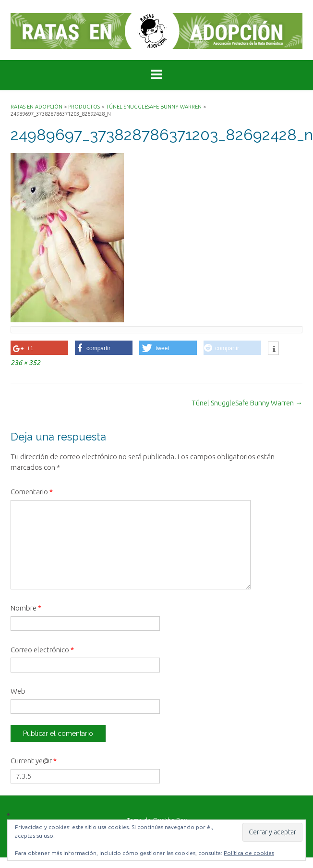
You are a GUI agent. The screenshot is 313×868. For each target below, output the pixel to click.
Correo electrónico (42, 650)
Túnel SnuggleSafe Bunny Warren (247, 403)
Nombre (26, 608)
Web (18, 691)
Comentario (32, 492)
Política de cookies (249, 853)
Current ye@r (34, 761)
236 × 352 (25, 363)
